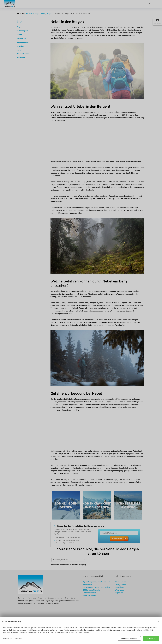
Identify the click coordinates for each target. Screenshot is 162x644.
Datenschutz (8, 638)
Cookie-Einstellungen (129, 638)
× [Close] (158, 621)
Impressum (18, 638)
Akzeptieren (151, 638)
